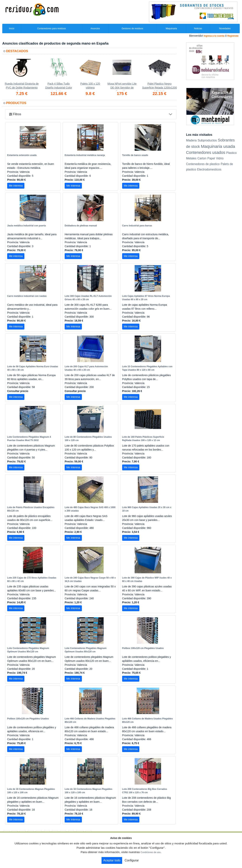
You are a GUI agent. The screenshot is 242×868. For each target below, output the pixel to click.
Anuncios (95, 29)
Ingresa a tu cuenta (214, 36)
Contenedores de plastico (203, 164)
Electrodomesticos (209, 169)
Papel (211, 158)
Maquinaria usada (218, 146)
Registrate (233, 36)
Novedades (225, 29)
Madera (191, 140)
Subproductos (207, 140)
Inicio (12, 29)
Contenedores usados (206, 152)
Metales (191, 158)
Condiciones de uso (151, 852)
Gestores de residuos (132, 29)
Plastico (231, 153)
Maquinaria (171, 29)
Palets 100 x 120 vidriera (90, 86)
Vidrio (220, 158)
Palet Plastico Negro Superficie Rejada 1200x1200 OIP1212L (160, 86)
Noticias (198, 29)
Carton (202, 158)
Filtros (15, 114)
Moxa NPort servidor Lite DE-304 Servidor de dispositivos (122, 86)
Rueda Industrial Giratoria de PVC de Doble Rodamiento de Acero (22, 86)
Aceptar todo (112, 860)
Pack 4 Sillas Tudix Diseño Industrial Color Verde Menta (59, 86)
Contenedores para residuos (52, 29)
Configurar (132, 860)
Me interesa (16, 186)
